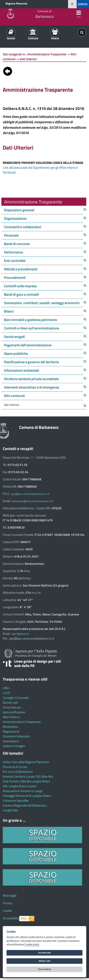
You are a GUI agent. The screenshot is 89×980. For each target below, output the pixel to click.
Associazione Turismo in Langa (23, 791)
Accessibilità (11, 918)
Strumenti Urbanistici (16, 736)
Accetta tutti (45, 953)
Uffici (6, 688)
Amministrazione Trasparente (22, 722)
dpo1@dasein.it (21, 634)
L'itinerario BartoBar (16, 801)
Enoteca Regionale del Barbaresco (25, 805)
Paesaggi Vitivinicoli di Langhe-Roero (27, 796)
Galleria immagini (14, 746)
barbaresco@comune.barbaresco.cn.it (32, 501)
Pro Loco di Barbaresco (18, 772)
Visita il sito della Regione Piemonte (26, 762)
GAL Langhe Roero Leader (20, 786)
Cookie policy (32, 945)
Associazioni (11, 741)
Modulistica (10, 727)
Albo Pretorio (11, 717)
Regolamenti (11, 731)
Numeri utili (10, 703)
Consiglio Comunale (16, 698)
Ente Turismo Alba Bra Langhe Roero (26, 781)
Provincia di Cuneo (15, 767)
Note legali (10, 895)
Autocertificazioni (14, 712)
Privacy (8, 903)
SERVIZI (83, 4)
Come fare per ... (13, 707)
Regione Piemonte (16, 3)
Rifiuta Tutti (44, 961)
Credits (7, 911)
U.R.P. (7, 693)
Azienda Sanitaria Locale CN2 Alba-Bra (28, 776)
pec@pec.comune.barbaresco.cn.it (30, 494)
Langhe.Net (10, 810)
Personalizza (44, 969)
